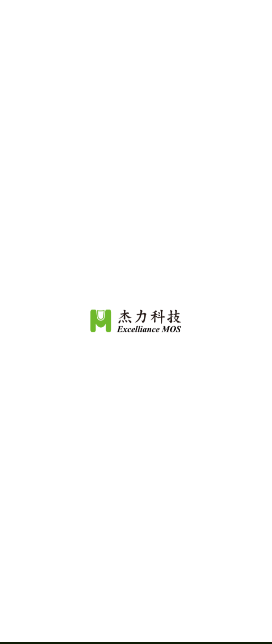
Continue (136, 626)
